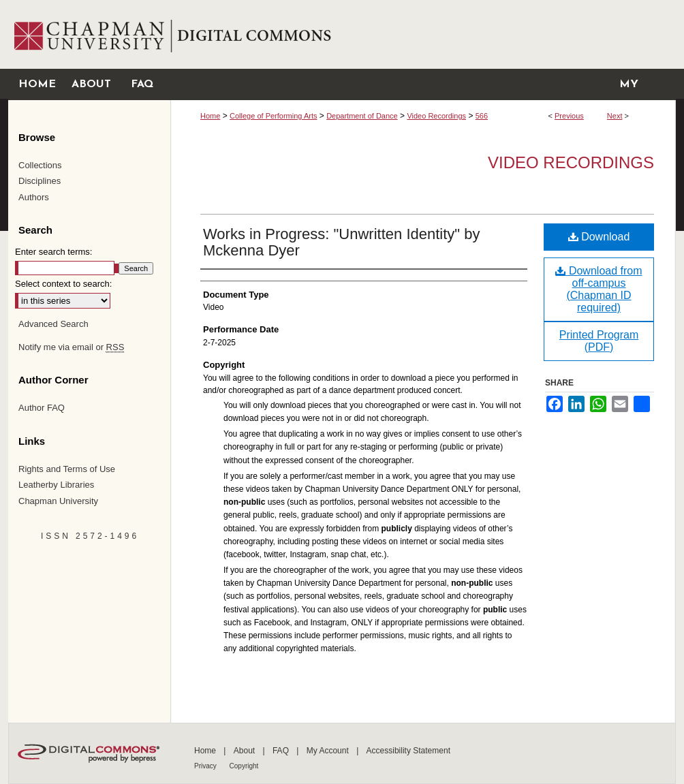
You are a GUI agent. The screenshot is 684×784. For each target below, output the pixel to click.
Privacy (206, 766)
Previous (569, 116)
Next (615, 116)
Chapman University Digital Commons (423, 34)
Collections (40, 165)
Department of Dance (362, 116)
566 (482, 116)
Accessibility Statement (408, 751)
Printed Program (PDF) (599, 341)
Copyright (244, 766)
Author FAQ (42, 408)
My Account (329, 751)
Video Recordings (436, 116)
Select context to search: (63, 284)
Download (599, 237)
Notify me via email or (71, 347)
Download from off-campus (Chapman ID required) (598, 289)
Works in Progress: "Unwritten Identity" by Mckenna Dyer (341, 242)
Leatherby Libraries (56, 485)
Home (210, 116)
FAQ (282, 751)
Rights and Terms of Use (67, 469)
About (246, 751)
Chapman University (58, 501)
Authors (34, 197)
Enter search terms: (53, 252)
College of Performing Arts (273, 116)
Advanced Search (53, 324)
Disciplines (40, 181)
